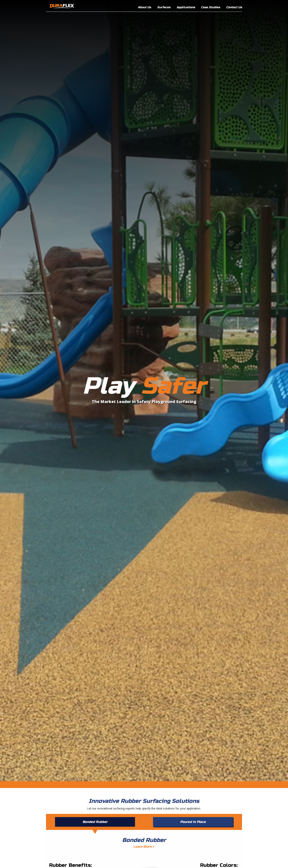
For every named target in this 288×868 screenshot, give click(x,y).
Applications (186, 7)
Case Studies (210, 7)
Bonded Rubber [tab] (95, 822)
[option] (144, 391)
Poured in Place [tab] (193, 822)
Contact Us (234, 7)
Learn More (143, 847)
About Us (144, 7)
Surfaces (164, 7)
